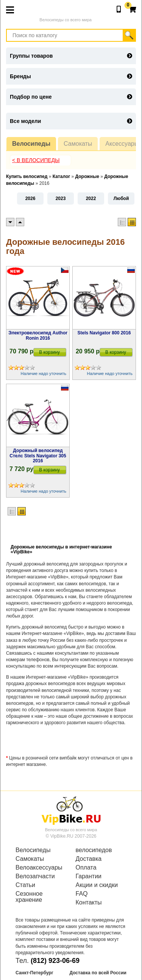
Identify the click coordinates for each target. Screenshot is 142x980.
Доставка (89, 859)
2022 (91, 199)
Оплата (86, 868)
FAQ (82, 894)
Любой (121, 199)
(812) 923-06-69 (55, 961)
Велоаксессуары (39, 868)
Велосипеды (31, 144)
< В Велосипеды (36, 160)
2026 (30, 199)
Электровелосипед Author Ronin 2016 (38, 335)
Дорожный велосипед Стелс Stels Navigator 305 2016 (38, 455)
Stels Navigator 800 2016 (104, 333)
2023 (61, 199)
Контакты (89, 903)
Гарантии (89, 876)
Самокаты (78, 144)
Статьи (25, 885)
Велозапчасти (35, 876)
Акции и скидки (97, 885)
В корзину (49, 352)
